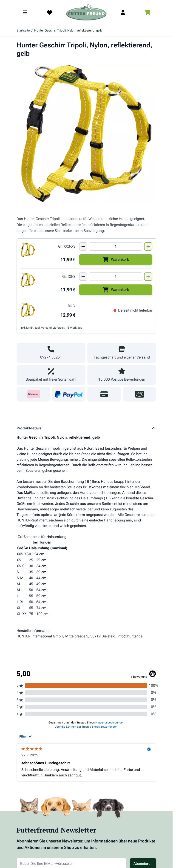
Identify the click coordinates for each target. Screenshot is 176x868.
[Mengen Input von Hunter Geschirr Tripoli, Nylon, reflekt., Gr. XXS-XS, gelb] (116, 246)
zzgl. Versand (43, 328)
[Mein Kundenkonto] (123, 12)
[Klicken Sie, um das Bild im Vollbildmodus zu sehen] (86, 133)
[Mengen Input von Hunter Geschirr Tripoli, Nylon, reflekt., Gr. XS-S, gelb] (116, 277)
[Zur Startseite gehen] (86, 12)
